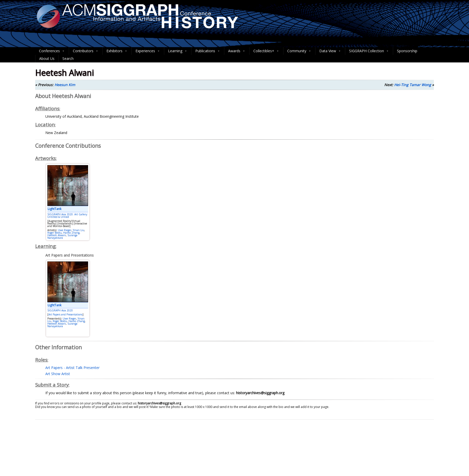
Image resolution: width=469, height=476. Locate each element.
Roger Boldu (54, 233)
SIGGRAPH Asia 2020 (60, 310)
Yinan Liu (79, 230)
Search (68, 58)
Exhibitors (117, 51)
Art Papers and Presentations (65, 314)
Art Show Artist (58, 374)
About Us (47, 58)
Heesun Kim (65, 85)
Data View (330, 51)
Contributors (86, 51)
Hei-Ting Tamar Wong (413, 85)
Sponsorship (407, 51)
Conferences (52, 51)
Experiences (148, 51)
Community (299, 51)
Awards (237, 51)
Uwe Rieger (65, 230)
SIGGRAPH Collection (369, 51)
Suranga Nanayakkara (62, 236)
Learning (178, 51)
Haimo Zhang (71, 233)
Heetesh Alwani (57, 235)
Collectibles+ (266, 51)
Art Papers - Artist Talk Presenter (72, 368)
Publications (208, 51)
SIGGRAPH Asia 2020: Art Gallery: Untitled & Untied (68, 216)
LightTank (54, 209)
